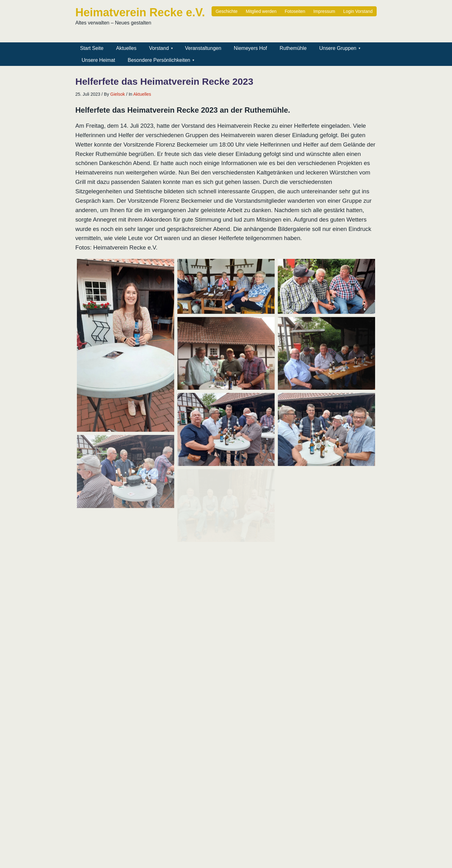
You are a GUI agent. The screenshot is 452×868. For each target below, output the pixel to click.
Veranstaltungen (203, 48)
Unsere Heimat (98, 60)
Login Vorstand (358, 11)
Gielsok (118, 94)
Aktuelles (126, 48)
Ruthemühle (293, 48)
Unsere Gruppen (338, 48)
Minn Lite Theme (358, 860)
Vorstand (159, 48)
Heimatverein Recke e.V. (140, 12)
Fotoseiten (295, 11)
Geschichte (227, 11)
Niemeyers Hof (250, 48)
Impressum (324, 11)
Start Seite (92, 48)
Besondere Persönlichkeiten (159, 60)
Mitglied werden (261, 11)
